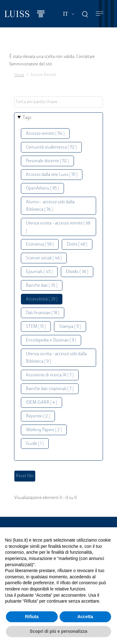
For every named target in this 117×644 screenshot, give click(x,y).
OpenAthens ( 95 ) (42, 188)
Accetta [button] (85, 617)
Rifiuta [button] (32, 617)
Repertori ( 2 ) (38, 416)
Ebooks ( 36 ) (77, 272)
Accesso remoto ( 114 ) (45, 134)
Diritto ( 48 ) (77, 244)
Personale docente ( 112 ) (47, 161)
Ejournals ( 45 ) (39, 272)
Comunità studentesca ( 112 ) (51, 147)
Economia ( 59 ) (40, 244)
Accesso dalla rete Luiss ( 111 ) (52, 175)
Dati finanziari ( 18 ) (43, 313)
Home (19, 75)
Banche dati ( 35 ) (42, 286)
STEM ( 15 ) (36, 327)
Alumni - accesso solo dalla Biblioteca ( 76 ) (50, 206)
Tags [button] (27, 118)
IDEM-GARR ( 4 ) (41, 403)
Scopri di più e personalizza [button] (58, 631)
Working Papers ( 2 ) (44, 430)
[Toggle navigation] (100, 14)
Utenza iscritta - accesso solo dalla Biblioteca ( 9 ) (56, 358)
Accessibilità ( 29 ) (42, 299)
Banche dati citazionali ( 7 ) (50, 389)
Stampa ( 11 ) (70, 327)
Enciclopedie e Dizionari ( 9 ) (51, 340)
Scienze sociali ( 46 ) (44, 258)
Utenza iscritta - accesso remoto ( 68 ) (58, 227)
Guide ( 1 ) (35, 444)
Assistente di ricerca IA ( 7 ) (50, 375)
